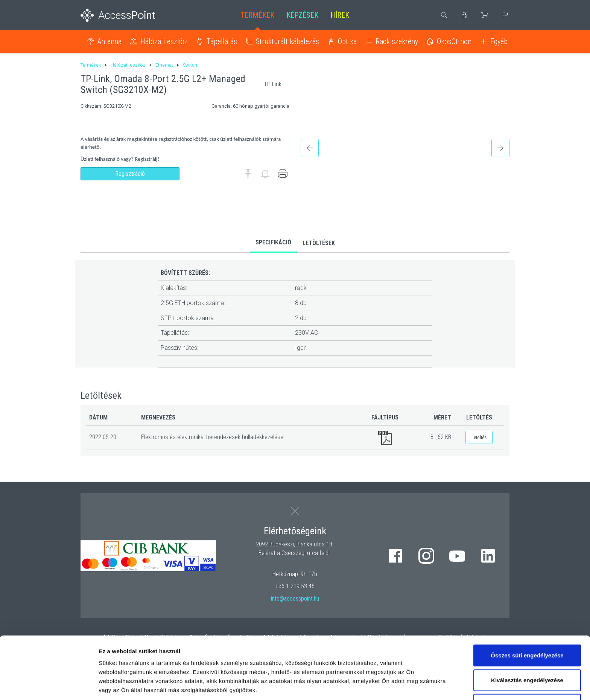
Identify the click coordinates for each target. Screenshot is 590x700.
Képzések (302, 15)
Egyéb (499, 41)
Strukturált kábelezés (287, 41)
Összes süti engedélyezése (527, 597)
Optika (347, 41)
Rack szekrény (397, 41)
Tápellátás (222, 41)
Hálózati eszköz (164, 41)
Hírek (340, 15)
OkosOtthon (454, 41)
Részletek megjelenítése (132, 685)
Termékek (258, 15)
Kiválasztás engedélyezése (527, 621)
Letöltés (479, 437)
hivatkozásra (230, 649)
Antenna (109, 41)
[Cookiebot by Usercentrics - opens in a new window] (49, 685)
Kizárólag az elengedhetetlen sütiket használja (527, 650)
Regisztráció (130, 174)
